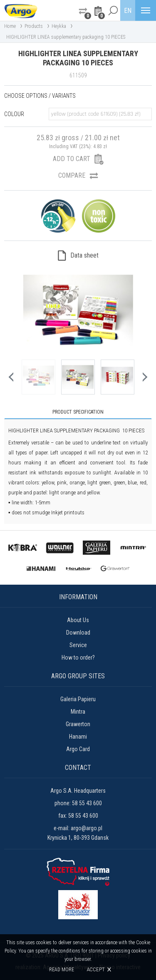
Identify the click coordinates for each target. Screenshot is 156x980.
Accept (96, 969)
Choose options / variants (40, 96)
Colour (14, 114)
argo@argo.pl (87, 828)
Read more (62, 970)
